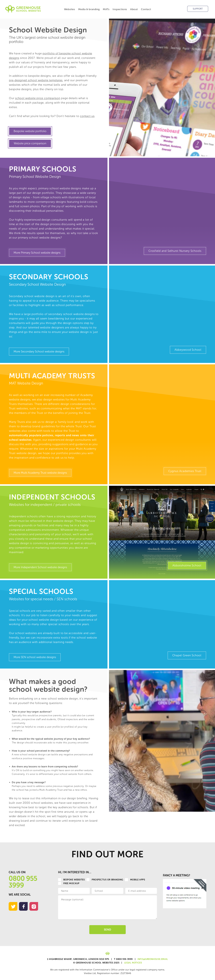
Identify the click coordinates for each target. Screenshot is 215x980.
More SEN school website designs (35, 657)
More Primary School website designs (37, 253)
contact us (87, 116)
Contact (146, 9)
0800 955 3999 (23, 882)
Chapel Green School (187, 655)
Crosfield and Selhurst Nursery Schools (175, 251)
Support (198, 9)
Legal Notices (133, 963)
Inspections (120, 9)
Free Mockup (69, 883)
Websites (70, 9)
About (134, 9)
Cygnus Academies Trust (185, 471)
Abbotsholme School (187, 565)
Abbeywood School (188, 350)
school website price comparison (38, 98)
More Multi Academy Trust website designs (40, 473)
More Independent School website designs (40, 567)
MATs (106, 9)
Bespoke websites (71, 880)
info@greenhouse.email (153, 959)
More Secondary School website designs (39, 351)
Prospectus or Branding (105, 880)
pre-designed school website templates (36, 80)
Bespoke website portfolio (30, 131)
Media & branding (89, 9)
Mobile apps (135, 880)
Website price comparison (30, 143)
